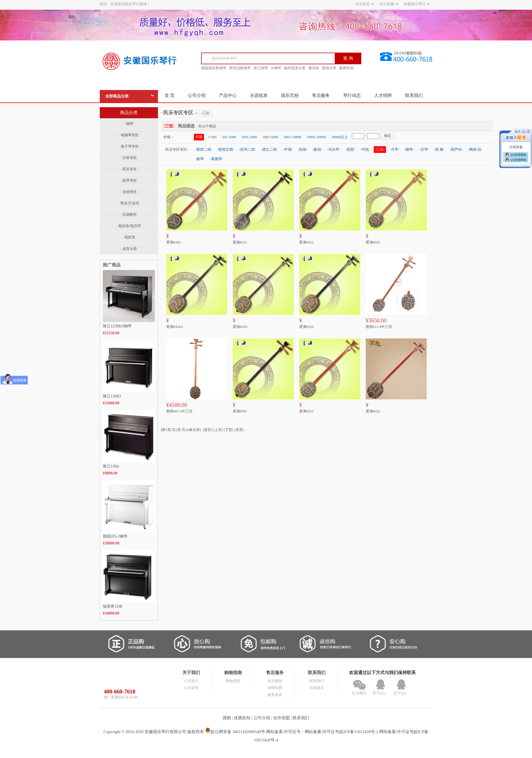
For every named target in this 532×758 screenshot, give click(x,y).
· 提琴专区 (129, 180)
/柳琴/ (409, 149)
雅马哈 (314, 68)
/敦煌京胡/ (225, 149)
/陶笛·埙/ (475, 149)
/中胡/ (288, 149)
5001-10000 (292, 137)
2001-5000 (270, 137)
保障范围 (275, 688)
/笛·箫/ (439, 149)
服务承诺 (275, 695)
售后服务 (321, 95)
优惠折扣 (242, 718)
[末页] (239, 430)
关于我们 (191, 673)
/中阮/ (365, 149)
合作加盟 (282, 718)
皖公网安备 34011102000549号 (235, 732)
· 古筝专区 (129, 158)
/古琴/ (424, 149)
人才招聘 (383, 95)
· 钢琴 (129, 124)
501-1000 (229, 137)
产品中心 (228, 95)
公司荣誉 (191, 688)
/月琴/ (395, 149)
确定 (388, 136)
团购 (227, 718)
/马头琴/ (334, 149)
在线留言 (317, 688)
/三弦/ (205, 113)
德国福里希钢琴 (214, 68)
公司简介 (191, 681)
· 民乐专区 (129, 169)
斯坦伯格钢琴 (240, 68)
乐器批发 (259, 95)
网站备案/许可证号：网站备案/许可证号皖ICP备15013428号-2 (322, 732)
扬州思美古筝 (295, 68)
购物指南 (233, 673)
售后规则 (275, 681)
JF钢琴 (276, 68)
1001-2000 (249, 137)
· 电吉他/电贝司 (129, 226)
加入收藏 (387, 4)
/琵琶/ (350, 149)
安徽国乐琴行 (415, 4)
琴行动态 (352, 95)
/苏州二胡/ (247, 149)
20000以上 (340, 137)
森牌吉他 (346, 68)
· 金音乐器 (129, 249)
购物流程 (233, 681)
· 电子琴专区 (129, 146)
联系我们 (414, 95)
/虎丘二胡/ (269, 149)
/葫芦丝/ (456, 149)
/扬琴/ (200, 159)
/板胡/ (317, 149)
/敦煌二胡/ (204, 149)
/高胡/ (302, 149)
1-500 (212, 137)
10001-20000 (316, 137)
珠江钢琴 (261, 68)
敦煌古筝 (329, 68)
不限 (199, 137)
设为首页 (363, 4)
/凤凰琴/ (216, 159)
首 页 (170, 95)
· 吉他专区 (129, 192)
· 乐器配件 (129, 214)
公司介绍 (197, 95)
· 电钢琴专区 (129, 135)
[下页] (229, 430)
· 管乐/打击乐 (129, 203)
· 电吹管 (129, 237)
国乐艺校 (290, 95)
